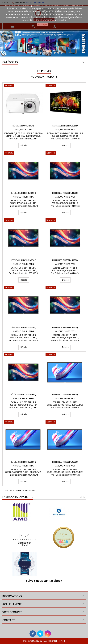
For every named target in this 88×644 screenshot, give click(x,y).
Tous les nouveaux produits (20, 491)
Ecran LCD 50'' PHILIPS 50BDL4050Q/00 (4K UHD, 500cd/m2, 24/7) (23, 338)
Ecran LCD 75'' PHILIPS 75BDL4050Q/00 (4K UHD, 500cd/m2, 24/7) (65, 203)
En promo (44, 71)
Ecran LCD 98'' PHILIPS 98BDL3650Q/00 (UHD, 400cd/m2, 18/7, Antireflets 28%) (65, 405)
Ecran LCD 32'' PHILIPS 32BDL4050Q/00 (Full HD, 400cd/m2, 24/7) (23, 405)
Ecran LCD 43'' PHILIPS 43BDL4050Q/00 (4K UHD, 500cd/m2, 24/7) (65, 338)
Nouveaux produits (44, 77)
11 (62, 53)
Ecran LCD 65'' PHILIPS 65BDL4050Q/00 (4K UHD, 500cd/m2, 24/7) (23, 270)
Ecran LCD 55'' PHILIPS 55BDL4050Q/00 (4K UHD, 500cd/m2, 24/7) (65, 270)
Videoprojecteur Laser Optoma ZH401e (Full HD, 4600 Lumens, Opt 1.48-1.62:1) (23, 136)
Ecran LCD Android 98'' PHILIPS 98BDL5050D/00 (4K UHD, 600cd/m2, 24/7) (65, 136)
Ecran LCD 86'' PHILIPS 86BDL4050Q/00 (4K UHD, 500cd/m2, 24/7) (23, 203)
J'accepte (43, 24)
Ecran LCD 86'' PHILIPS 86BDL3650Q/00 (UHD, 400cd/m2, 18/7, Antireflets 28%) (23, 472)
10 (58, 53)
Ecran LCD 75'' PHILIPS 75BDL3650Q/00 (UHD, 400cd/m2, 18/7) (65, 472)
